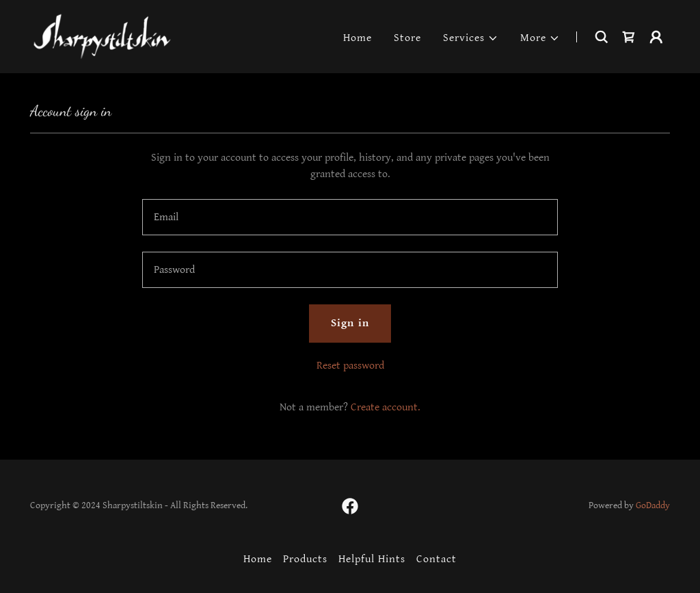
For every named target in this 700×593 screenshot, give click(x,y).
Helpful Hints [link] (372, 559)
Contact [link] (436, 559)
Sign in (350, 323)
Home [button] (258, 559)
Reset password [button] (350, 366)
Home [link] (358, 38)
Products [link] (305, 559)
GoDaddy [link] (653, 505)
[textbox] (350, 217)
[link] (102, 36)
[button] (471, 38)
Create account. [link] (386, 407)
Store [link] (407, 38)
